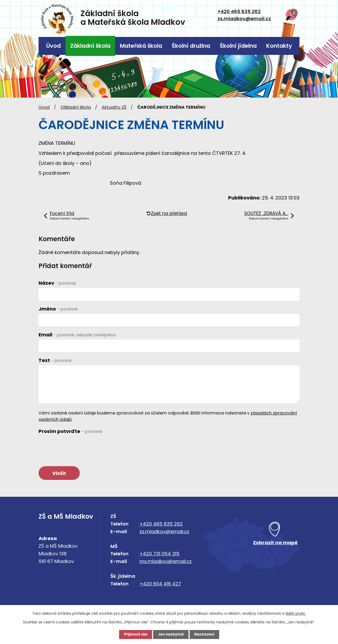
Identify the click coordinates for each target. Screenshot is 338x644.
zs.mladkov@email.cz (244, 19)
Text (55, 360)
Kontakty (279, 46)
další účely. (296, 613)
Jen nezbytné (171, 634)
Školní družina (191, 46)
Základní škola (90, 46)
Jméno (58, 309)
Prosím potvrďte (70, 431)
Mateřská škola (141, 46)
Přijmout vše (134, 634)
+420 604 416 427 (160, 585)
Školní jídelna (238, 46)
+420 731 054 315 (159, 555)
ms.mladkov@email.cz (166, 563)
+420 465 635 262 (239, 11)
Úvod (53, 46)
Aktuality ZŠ (114, 107)
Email (77, 335)
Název (57, 283)
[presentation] (79, 446)
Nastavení (206, 634)
